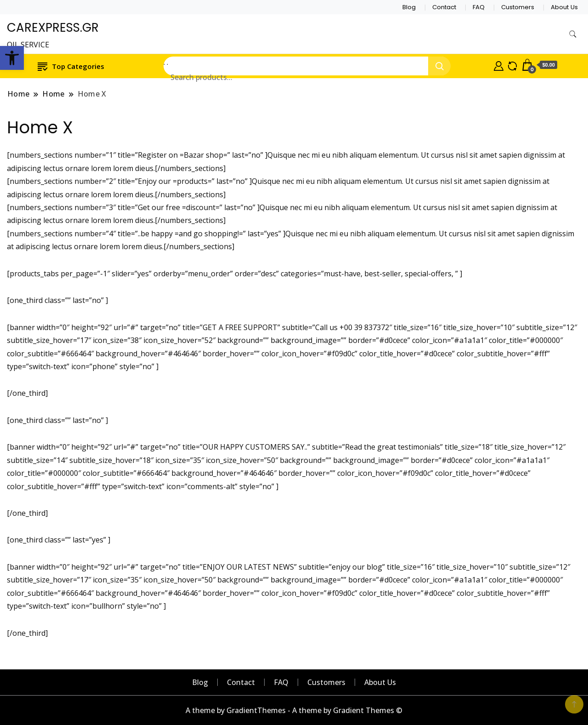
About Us (564, 7)
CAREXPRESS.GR (53, 28)
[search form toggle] (573, 34)
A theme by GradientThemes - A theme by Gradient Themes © (294, 710)
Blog (409, 7)
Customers (518, 7)
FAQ (479, 7)
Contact (444, 7)
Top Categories (71, 66)
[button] (12, 58)
